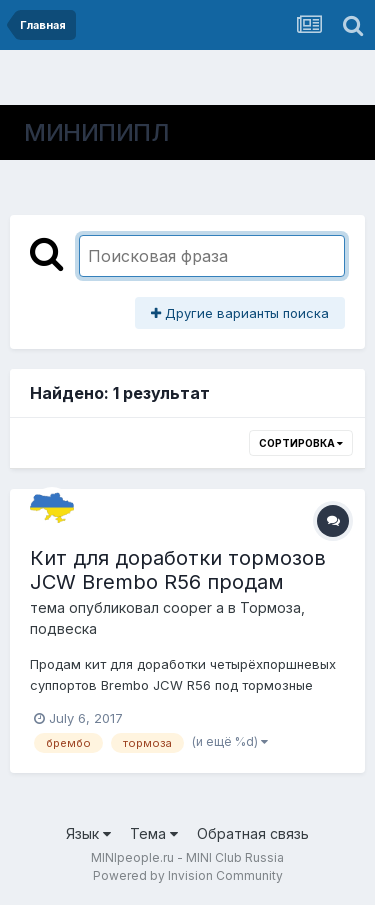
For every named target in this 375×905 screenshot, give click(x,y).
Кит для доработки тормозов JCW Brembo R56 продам (178, 570)
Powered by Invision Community (188, 875)
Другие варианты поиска (240, 313)
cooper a (193, 607)
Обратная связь (253, 833)
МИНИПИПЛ (96, 132)
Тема (154, 833)
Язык (88, 833)
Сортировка (301, 443)
